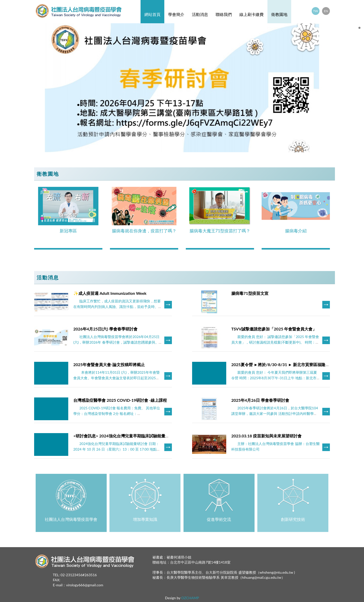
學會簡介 (176, 14)
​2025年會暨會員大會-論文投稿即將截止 (109, 364)
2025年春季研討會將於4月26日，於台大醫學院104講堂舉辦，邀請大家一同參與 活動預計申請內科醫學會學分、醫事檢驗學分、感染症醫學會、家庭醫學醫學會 (275, 414)
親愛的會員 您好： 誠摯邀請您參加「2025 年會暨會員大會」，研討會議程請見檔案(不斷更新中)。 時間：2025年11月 (275, 342)
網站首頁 (152, 14)
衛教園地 (279, 14)
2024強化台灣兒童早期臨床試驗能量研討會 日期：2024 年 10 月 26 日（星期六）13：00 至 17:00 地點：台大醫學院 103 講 (117, 449)
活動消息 (200, 14)
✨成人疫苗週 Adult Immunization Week (110, 293)
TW (316, 11)
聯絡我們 (224, 14)
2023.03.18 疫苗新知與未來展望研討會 (266, 436)
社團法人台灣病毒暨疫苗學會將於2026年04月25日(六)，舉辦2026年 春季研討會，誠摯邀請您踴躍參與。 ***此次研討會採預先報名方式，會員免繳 (116, 342)
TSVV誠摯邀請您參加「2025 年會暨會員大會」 (274, 329)
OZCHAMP (190, 598)
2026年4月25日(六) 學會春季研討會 (105, 329)
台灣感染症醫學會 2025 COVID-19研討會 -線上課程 (120, 400)
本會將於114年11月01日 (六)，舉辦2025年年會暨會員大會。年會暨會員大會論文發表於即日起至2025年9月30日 (117, 378)
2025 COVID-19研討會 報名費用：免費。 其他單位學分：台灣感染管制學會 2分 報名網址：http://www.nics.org (117, 414)
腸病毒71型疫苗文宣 (250, 293)
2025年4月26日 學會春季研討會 (260, 400)
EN (326, 11)
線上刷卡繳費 (252, 14)
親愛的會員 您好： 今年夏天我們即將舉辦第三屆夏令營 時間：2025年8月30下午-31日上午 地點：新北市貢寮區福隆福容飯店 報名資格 (274, 378)
